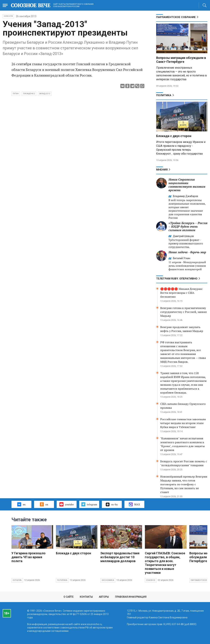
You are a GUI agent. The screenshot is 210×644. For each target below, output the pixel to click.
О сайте (69, 597)
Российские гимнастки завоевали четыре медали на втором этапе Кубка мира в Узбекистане (183, 423)
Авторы (104, 597)
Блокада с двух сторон (174, 136)
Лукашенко (29, 94)
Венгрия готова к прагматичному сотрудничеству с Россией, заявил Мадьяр (183, 312)
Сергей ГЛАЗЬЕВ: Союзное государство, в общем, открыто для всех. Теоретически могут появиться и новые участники (165, 563)
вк (21, 504)
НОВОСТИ (8, 16)
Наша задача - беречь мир (187, 252)
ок (44, 504)
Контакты (86, 597)
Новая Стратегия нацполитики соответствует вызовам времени (187, 185)
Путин (16, 94)
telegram (89, 504)
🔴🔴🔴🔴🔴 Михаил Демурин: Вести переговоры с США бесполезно (181, 293)
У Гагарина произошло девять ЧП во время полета (29, 557)
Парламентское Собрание (176, 17)
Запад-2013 (45, 94)
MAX (134, 504)
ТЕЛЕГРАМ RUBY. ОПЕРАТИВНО (177, 279)
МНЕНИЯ (162, 170)
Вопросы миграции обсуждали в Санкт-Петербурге (181, 60)
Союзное (151, 580)
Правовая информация (131, 597)
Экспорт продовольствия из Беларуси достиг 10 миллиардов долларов (120, 557)
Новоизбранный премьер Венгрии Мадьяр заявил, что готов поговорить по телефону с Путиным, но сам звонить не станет (184, 484)
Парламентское (199, 580)
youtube (67, 504)
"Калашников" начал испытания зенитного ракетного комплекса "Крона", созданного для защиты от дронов (182, 444)
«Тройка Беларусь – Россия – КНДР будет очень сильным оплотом (188, 226)
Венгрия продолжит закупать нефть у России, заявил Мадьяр (182, 329)
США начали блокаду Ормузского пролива (183, 406)
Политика (164, 95)
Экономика (108, 580)
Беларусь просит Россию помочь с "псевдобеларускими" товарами (184, 463)
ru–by (112, 504)
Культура (17, 580)
